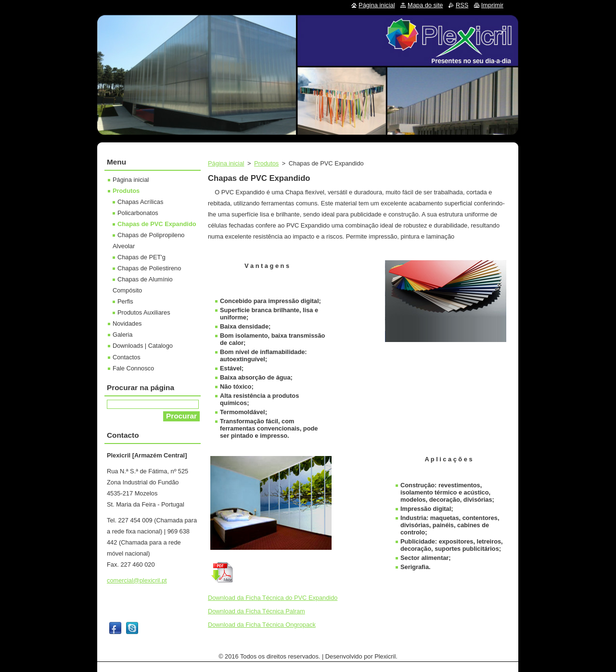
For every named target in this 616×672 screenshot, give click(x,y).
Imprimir (492, 5)
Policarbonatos (138, 213)
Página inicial (226, 163)
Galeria (122, 335)
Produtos (266, 163)
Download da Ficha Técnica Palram (257, 611)
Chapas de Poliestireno (149, 268)
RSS (462, 5)
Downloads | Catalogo (143, 346)
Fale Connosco (133, 368)
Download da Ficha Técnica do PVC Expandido (273, 598)
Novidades (127, 323)
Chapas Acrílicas (140, 202)
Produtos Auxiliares (144, 312)
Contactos (127, 357)
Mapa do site (425, 5)
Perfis (125, 301)
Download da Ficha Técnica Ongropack (262, 625)
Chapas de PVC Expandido (157, 224)
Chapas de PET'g (141, 257)
